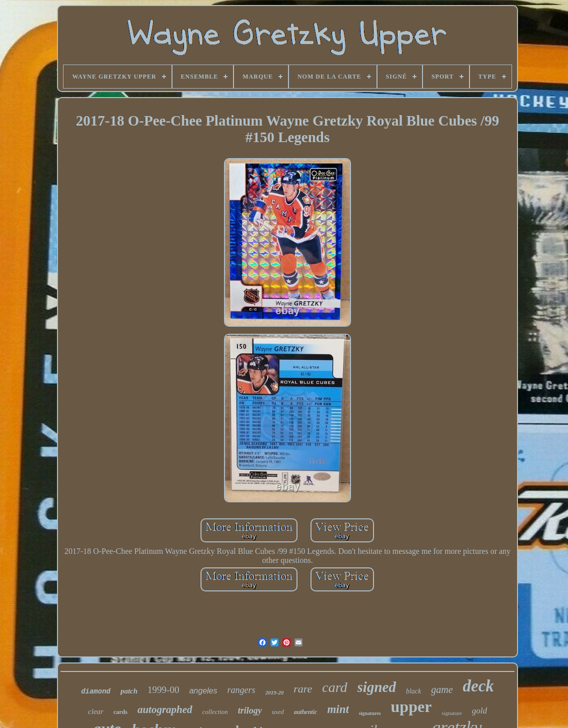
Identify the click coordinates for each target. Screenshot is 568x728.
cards (120, 712)
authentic (306, 712)
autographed (165, 709)
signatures (370, 713)
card (334, 687)
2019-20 (275, 692)
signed (377, 687)
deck (478, 686)
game (442, 689)
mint (338, 709)
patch (129, 691)
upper (411, 706)
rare (303, 689)
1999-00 (163, 690)
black (413, 691)
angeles (203, 691)
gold (479, 711)
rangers (241, 690)
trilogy (250, 710)
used (278, 712)
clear (96, 711)
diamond (96, 691)
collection (215, 712)
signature (451, 713)
